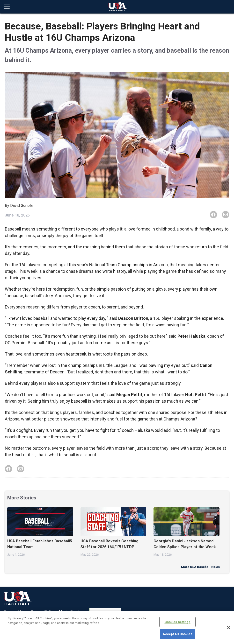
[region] (117, 628)
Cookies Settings (178, 622)
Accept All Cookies (177, 634)
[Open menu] (9, 7)
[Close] (229, 628)
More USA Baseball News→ (202, 567)
